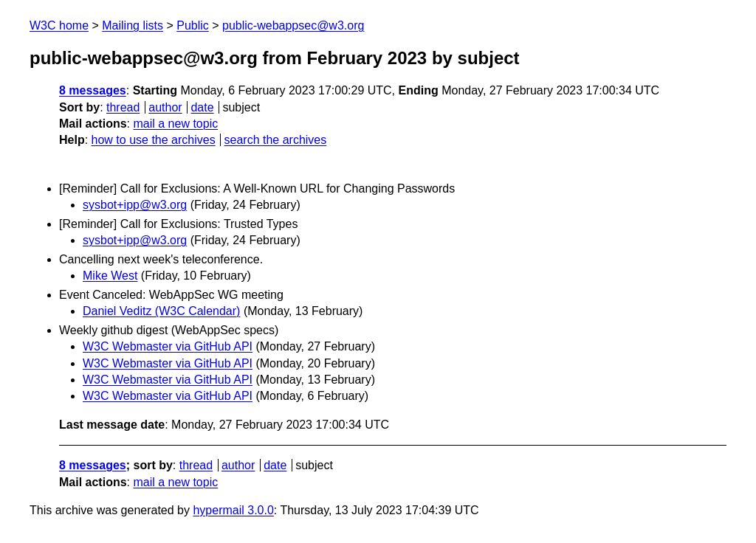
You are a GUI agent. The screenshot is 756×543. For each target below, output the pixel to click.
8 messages (93, 90)
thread (123, 107)
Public (193, 25)
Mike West (110, 276)
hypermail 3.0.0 (233, 510)
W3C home (59, 25)
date (202, 107)
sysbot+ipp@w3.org (135, 205)
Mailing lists (133, 25)
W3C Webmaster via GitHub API (168, 346)
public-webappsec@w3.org (293, 25)
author (165, 107)
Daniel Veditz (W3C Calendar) (161, 311)
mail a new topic (175, 124)
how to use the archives (154, 140)
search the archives (276, 140)
